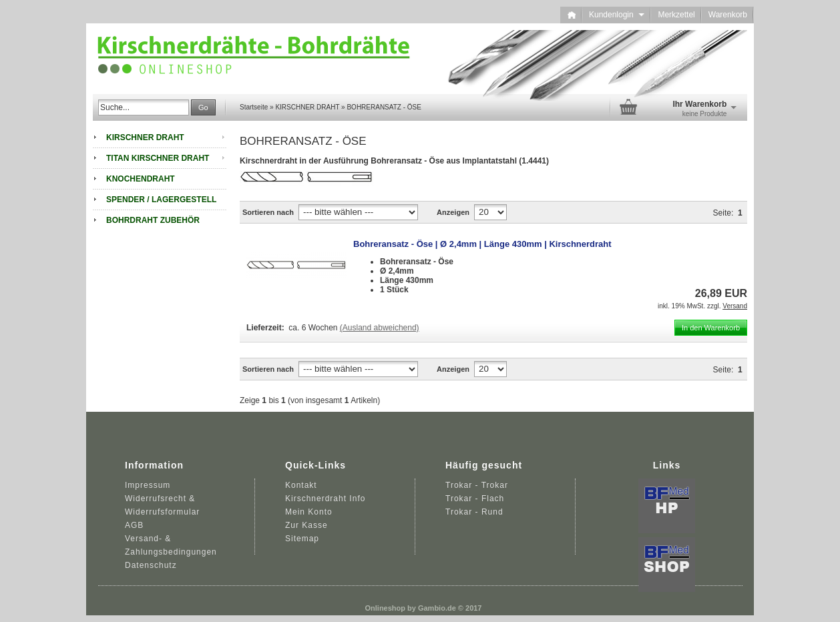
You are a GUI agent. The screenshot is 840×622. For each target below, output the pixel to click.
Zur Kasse (306, 525)
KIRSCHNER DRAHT (145, 137)
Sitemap (302, 539)
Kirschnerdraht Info (325, 499)
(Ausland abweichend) (380, 328)
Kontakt (301, 485)
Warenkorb (728, 15)
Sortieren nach (268, 212)
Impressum (148, 485)
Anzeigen (453, 212)
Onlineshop (386, 608)
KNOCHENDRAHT (141, 179)
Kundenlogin (617, 15)
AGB (134, 525)
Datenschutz (151, 565)
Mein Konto (309, 512)
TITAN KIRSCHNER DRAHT (158, 158)
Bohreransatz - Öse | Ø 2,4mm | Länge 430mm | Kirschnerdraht (482, 244)
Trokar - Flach (475, 499)
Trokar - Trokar (477, 485)
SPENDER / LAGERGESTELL (161, 200)
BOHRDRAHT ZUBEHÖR (153, 220)
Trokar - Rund (474, 512)
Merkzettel (676, 15)
